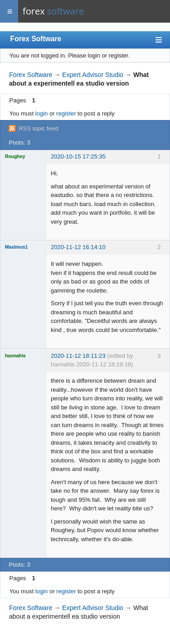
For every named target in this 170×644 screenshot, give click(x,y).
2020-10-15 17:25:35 (78, 156)
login (41, 113)
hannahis (15, 356)
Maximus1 (16, 247)
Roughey (15, 156)
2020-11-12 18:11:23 (78, 356)
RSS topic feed (38, 128)
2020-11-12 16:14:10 (78, 247)
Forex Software (36, 39)
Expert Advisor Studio (93, 75)
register (66, 113)
